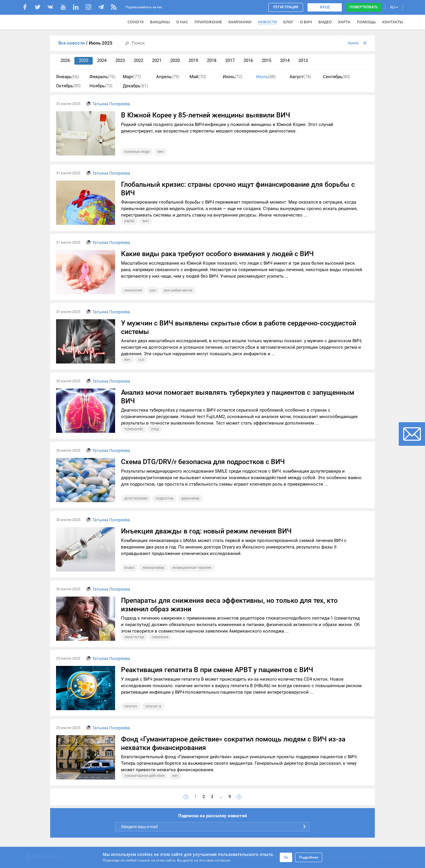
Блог (288, 22)
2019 (193, 60)
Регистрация (286, 7)
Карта (344, 22)
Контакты (393, 22)
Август (300, 77)
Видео (325, 22)
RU (394, 7)
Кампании (240, 22)
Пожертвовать (364, 7)
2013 (303, 60)
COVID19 (135, 22)
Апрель (168, 77)
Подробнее (309, 857)
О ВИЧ (306, 22)
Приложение (208, 22)
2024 (102, 60)
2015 (267, 60)
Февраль (102, 77)
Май (198, 77)
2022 (138, 60)
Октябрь (68, 86)
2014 (285, 60)
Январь (68, 77)
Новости (267, 22)
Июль (266, 77)
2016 (248, 60)
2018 (212, 60)
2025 (84, 60)
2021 (157, 60)
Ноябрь (101, 86)
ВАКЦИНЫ (160, 22)
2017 (230, 60)
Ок (286, 857)
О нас (182, 22)
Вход (325, 7)
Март (132, 77)
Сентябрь (336, 77)
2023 (120, 60)
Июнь (233, 77)
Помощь (366, 22)
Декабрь (135, 86)
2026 (65, 60)
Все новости (72, 43)
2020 (175, 60)
